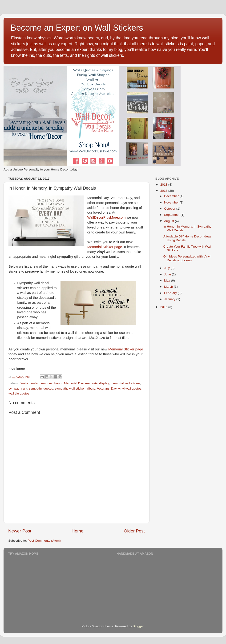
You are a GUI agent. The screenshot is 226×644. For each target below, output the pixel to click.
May (167, 280)
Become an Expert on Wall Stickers (77, 28)
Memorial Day (74, 383)
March (169, 287)
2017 (164, 191)
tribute (91, 388)
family (24, 383)
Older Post (134, 531)
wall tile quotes (19, 393)
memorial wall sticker (125, 383)
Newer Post (20, 531)
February (171, 293)
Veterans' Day (107, 388)
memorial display (97, 383)
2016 (164, 307)
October (170, 209)
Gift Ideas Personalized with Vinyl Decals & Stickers (187, 258)
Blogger (138, 626)
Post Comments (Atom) (44, 541)
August (169, 221)
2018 (164, 185)
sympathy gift (18, 388)
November (172, 202)
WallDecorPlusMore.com (107, 217)
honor (58, 383)
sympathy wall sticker (70, 388)
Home (77, 531)
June (168, 274)
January (170, 299)
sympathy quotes (41, 388)
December (172, 196)
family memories (41, 383)
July (167, 268)
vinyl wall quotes (130, 388)
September (172, 215)
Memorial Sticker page (105, 247)
